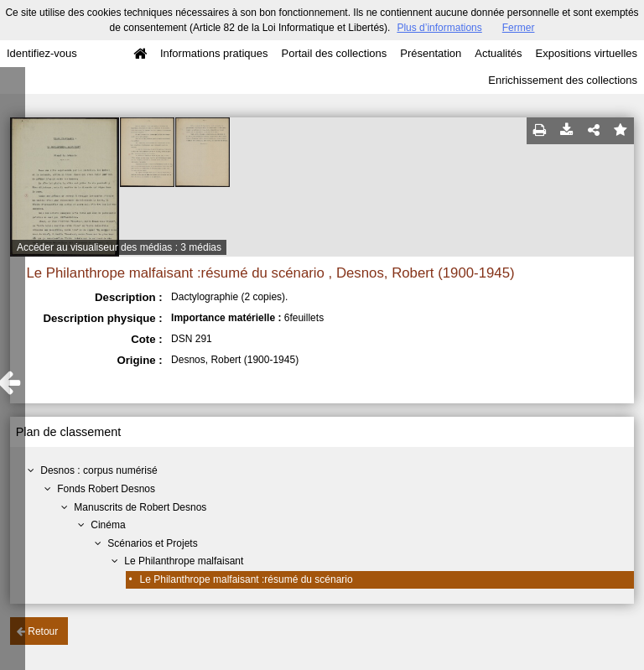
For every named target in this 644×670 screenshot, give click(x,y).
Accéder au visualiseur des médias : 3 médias (119, 247)
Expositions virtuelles (587, 53)
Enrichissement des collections (563, 80)
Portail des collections (335, 53)
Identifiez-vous (42, 53)
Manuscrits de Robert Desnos (140, 507)
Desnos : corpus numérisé (99, 470)
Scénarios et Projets (152, 543)
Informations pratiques (214, 53)
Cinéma (108, 525)
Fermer (519, 28)
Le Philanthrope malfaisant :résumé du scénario (247, 579)
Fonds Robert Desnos (106, 489)
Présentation (431, 53)
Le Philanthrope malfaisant (184, 561)
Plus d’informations (439, 28)
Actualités (498, 53)
